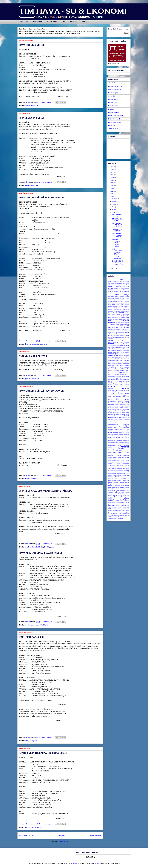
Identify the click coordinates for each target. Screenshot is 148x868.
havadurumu (121, 375)
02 (114, 280)
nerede (110, 431)
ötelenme (116, 442)
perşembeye (111, 449)
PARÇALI (126, 444)
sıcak (127, 462)
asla (109, 300)
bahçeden (122, 303)
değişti (123, 329)
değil (117, 327)
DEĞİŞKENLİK (112, 329)
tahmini (117, 477)
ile (112, 383)
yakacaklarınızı (120, 502)
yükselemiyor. (119, 517)
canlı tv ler (111, 319)
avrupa (122, 300)
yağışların (126, 497)
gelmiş (110, 359)
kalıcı (123, 394)
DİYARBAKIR (125, 334)
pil (118, 449)
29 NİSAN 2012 (124, 282)
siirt (121, 467)
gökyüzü (120, 360)
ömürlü (114, 439)
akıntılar (123, 288)
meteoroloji (124, 426)
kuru (127, 413)
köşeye (110, 413)
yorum (114, 515)
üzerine (122, 490)
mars (116, 419)
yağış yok (126, 495)
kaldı (120, 394)
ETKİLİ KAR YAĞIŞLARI (31, 637)
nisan (110, 432)
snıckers (119, 469)
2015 (112, 191)
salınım (110, 459)
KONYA (123, 411)
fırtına (110, 350)
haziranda (126, 376)
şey (128, 474)
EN (123, 344)
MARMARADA (125, 417)
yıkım (120, 512)
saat (114, 454)
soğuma (126, 470)
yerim (120, 510)
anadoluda (121, 293)
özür (113, 444)
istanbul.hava (125, 387)
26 (119, 282)
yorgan (110, 515)
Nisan (114, 204)
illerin (122, 383)
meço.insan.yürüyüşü (114, 424)
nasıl (121, 429)
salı (128, 457)
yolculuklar (126, 514)
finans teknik (116, 352)
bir (119, 311)
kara (118, 400)
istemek (121, 390)
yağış (115, 495)
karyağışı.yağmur (124, 404)
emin (117, 344)
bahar (117, 303)
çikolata (118, 326)
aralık (112, 297)
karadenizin (121, 401)
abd (109, 283)
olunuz (114, 437)
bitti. (126, 313)
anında (110, 295)
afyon (115, 285)
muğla (119, 428)
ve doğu (121, 492)
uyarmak (114, 487)
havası (127, 375)
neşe (123, 431)
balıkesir (127, 303)
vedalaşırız (111, 494)
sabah (123, 454)
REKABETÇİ (119, 451)
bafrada (114, 303)
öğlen (126, 437)
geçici (110, 357)
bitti (123, 313)
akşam (127, 288)
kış (128, 409)
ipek (122, 385)
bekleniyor (126, 308)
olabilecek (111, 434)
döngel (120, 337)
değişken (126, 327)
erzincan (121, 346)
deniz (120, 331)
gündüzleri (111, 365)
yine (128, 512)
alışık (110, 291)
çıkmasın (111, 326)
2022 (112, 172)
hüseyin (113, 380)
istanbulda (126, 389)
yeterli (127, 510)
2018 (112, 183)
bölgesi (110, 316)
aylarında (115, 301)
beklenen (121, 308)
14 (115, 280)
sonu (119, 472)
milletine (110, 428)
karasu (127, 401)
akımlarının (29, 625)
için (117, 381)
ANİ (113, 295)
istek (116, 390)
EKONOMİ (112, 344)
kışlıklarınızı (111, 411)
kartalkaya (111, 404)
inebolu (110, 385)
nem (128, 429)
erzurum (126, 346)
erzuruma (111, 347)
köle (128, 411)
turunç (116, 484)
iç (115, 381)
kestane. (127, 408)
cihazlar (125, 319)
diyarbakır (119, 334)
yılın (41, 827)
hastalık (114, 373)
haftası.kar (116, 370)
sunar (110, 474)
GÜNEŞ (117, 365)
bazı (117, 308)
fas (115, 349)
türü (125, 484)
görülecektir (115, 362)
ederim (119, 341)
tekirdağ (123, 479)
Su (64, 22)
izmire (30, 827)
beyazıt (110, 310)
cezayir (117, 319)
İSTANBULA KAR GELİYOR (33, 356)
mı (128, 426)
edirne (110, 342)
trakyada (111, 484)
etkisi (127, 347)
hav (118, 373)
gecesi (34, 344)
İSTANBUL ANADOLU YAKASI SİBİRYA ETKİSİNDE (46, 491)
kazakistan (111, 408)
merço (119, 426)
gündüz (120, 364)
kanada (127, 394)
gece (116, 354)
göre (127, 360)
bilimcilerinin (126, 310)
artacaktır (117, 298)
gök (116, 360)
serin (121, 462)
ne (124, 429)
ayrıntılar (120, 301)
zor (122, 518)
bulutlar (114, 318)
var (128, 490)
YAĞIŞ (120, 495)
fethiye (127, 349)
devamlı (122, 332)
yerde (117, 510)
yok (120, 513)
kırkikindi (119, 409)
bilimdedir (111, 311)
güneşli (122, 365)
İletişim (85, 22)
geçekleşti (126, 355)
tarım (114, 479)
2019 (112, 180)
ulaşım (123, 486)
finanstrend (112, 109)
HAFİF (123, 369)
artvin (125, 298)
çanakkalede (121, 323)
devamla (118, 332)
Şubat (114, 210)
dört (123, 337)
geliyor (28, 379)
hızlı (125, 378)
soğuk (123, 469)
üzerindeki (117, 490)
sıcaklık (118, 464)
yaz (128, 507)
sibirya (117, 465)
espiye (121, 347)
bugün (127, 316)
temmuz (120, 480)
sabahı (127, 454)
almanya (116, 291)
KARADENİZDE (112, 401)
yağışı (37, 827)
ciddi (121, 319)
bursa (127, 318)
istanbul (41, 547)
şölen (124, 475)
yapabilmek (112, 505)
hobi (128, 378)
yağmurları (119, 501)
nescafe (119, 431)
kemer (116, 408)
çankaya (127, 323)
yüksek (110, 517)
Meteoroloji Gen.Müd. (115, 119)
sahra (119, 457)
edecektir (111, 341)
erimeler (113, 346)
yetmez (115, 512)
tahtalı (127, 477)
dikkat (110, 334)
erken (117, 346)
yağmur (126, 499)
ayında (110, 301)
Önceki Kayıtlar (95, 835)
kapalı (110, 396)
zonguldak (118, 518)
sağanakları (126, 456)
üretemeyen (126, 489)
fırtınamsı (120, 351)
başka (122, 305)
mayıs (121, 419)
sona (113, 472)
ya (124, 494)
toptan (111, 482)
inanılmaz (126, 383)
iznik (109, 394)
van (125, 490)
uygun (118, 487)
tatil (116, 479)
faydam (119, 349)
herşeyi (116, 378)
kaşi (122, 406)
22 (128, 280)
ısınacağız (122, 380)
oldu (109, 436)
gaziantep (111, 354)
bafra (110, 303)
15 (117, 280)
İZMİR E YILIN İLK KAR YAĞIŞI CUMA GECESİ (43, 753)
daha (110, 327)
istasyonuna (111, 390)
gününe (122, 367)
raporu (114, 451)
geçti (113, 357)
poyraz (110, 451)
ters (124, 480)
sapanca (114, 460)
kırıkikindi (114, 409)
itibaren (110, 392)
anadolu (28, 547)
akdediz (127, 285)
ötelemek (119, 441)
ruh (128, 451)
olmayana (122, 436)
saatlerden (119, 454)
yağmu (121, 499)
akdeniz (111, 286)
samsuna (121, 459)
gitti (128, 359)
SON (110, 472)
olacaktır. (126, 434)
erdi (109, 346)
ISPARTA (111, 381)
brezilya (121, 316)
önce (119, 439)
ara (109, 297)
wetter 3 (121, 494)
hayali (114, 376)
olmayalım (117, 436)
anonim (122, 295)
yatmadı (124, 507)
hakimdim (122, 370)
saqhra (118, 460)
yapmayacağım (125, 505)
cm (128, 319)
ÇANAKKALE (113, 322)
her (113, 378)
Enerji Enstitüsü (113, 99)
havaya (110, 376)
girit (125, 359)
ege (118, 342)
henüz (110, 378)
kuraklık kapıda (121, 413)
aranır (116, 297)
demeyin (115, 331)
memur (28, 479)
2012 (112, 268)
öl (128, 437)
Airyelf (75, 863)
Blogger (97, 863)
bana (110, 305)
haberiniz (117, 369)
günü (39, 344)
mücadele (111, 429)
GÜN (110, 364)
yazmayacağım (116, 509)
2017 (112, 186)
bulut (110, 318)
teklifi (127, 479)
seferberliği (115, 462)
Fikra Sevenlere (113, 106)
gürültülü (127, 367)
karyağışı (117, 404)
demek (127, 329)
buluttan (123, 318)
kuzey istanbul (115, 416)
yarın (110, 507)
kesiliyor (121, 408)
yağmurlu (126, 501)
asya (112, 300)
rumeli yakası (112, 452)
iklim (109, 383)
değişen (121, 327)
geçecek (121, 355)
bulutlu (118, 318)
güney (127, 365)
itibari (114, 392)
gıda (118, 359)
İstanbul (119, 387)
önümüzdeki (112, 441)
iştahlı (127, 390)
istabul (127, 385)
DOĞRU (111, 335)
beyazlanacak (117, 310)
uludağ (127, 485)
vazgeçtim (111, 492)
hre (109, 380)
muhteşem (126, 428)
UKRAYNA (111, 485)
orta (122, 437)
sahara (115, 457)
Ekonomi (73, 22)
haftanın (110, 370)
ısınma (127, 380)
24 (111, 282)
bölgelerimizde (125, 314)
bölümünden (115, 316)
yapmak (118, 505)
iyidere (120, 392)
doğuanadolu (121, 336)
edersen (123, 341)
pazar (43, 344)
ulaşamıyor (118, 486)
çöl (128, 326)
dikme (114, 334)
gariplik (127, 352)
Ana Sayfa (24, 22)
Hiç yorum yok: (47, 103)
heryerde (121, 378)
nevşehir (127, 431)
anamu (127, 293)
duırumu (127, 337)
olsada (127, 436)
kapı (114, 396)
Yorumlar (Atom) (63, 842)
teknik (110, 480)
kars (127, 403)
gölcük (124, 360)
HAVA (33, 106)
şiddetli (110, 475)
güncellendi (115, 364)
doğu (115, 335)
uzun (121, 487)
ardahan (122, 297)
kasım (110, 406)
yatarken (119, 507)
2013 (112, 196)
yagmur (127, 494)
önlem (127, 439)
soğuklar (117, 470)
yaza (110, 509)
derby (110, 332)
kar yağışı (116, 398)
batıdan (114, 308)
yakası (52, 547)
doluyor (110, 337)
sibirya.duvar (116, 467)
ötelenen (110, 442)
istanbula (32, 186)
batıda (110, 308)
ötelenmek (121, 442)
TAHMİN (111, 477)
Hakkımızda (37, 22)
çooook (125, 326)
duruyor (117, 339)
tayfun (119, 479)
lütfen (110, 417)
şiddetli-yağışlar (117, 475)
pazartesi (126, 445)
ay (125, 300)
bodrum (114, 314)
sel (119, 462)
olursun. (118, 437)
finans (110, 352)
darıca (113, 327)
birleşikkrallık (112, 313)
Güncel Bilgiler (52, 22)
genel (114, 359)
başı (118, 305)
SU (122, 472)
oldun (112, 436)
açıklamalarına (118, 283)
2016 (112, 188)
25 (117, 282)
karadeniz (126, 400)
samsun (115, 459)
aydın (127, 300)
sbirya (127, 460)
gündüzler (126, 364)
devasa (127, 332)
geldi (27, 186)
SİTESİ (38, 106)
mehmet (111, 426)
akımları (111, 288)
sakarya (124, 457)
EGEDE (122, 342)
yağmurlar (111, 501)
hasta (110, 373)
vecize (127, 492)
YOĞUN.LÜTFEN (113, 514)
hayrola (121, 376)
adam (127, 283)
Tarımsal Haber (113, 129)
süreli (121, 474)
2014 (112, 194)
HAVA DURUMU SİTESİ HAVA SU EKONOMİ (42, 198)
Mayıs (114, 202)
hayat (117, 376)
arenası (36, 625)
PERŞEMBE (125, 447)
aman (120, 291)
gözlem (127, 362)
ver (115, 494)
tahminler (123, 477)
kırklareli (124, 409)
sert (124, 462)
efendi (114, 342)
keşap (110, 409)
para (118, 444)
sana (110, 460)
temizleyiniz (115, 480)
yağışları (34, 741)
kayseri (127, 406)
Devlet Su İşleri (113, 93)
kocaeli (118, 411)
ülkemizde (111, 489)
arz (128, 298)
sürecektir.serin (115, 474)
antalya (126, 295)
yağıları (110, 495)
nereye (115, 431)
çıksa (114, 326)
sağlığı (110, 457)
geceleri (111, 355)
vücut (117, 494)
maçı (114, 417)
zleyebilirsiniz (112, 518)
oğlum (127, 432)
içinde (127, 381)
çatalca (118, 324)
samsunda (126, 459)
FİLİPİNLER (126, 351)
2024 (112, 167)
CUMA (110, 321)
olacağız (116, 434)
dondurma (115, 337)
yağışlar (115, 497)
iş (124, 390)
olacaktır (121, 434)
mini (115, 428)
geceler (121, 354)
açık (113, 283)
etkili (27, 741)
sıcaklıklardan (112, 465)
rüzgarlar (126, 452)
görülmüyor (122, 362)
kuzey (118, 414)
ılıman (117, 380)
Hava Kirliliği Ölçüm (114, 112)
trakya (127, 482)
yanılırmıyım (118, 504)
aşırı (115, 300)
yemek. (110, 510)
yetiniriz (110, 512)
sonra (116, 472)
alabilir (116, 290)
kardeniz (110, 403)
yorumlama (119, 515)
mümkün (117, 429)
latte (120, 416)
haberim (110, 369)
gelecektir (121, 357)
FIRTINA (115, 351)
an (123, 291)
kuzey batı (123, 414)
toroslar (116, 482)
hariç (127, 370)
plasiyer (33, 479)
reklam (125, 451)
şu (128, 475)
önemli (123, 439)
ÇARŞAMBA (112, 324)
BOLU (118, 314)
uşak (110, 487)
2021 (112, 175)
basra (114, 305)
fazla (123, 349)
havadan (115, 375)
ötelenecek (126, 441)
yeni (114, 510)
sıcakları (110, 464)
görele (110, 362)
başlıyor (116, 306)
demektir (110, 331)
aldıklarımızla (126, 290)
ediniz (127, 341)
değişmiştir (119, 329)
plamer (122, 449)
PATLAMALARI (112, 445)
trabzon (122, 482)
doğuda (127, 335)
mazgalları (111, 421)
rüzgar (120, 452)
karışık (116, 403)
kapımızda (119, 396)
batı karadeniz (125, 306)
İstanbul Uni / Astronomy (116, 116)
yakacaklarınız (112, 502)
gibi (122, 359)
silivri (127, 467)
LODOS (126, 416)
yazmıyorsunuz (125, 509)
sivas (115, 469)
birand (122, 311)
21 (127, 280)
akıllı (128, 286)
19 (119, 280)
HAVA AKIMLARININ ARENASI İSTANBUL (41, 553)
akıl (124, 286)
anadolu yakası (113, 293)
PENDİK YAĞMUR (114, 447)
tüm (119, 484)
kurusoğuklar (112, 414)
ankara (117, 295)
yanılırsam (126, 504)
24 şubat (114, 282)
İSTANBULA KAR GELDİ (32, 118)
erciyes (127, 344)
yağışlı (110, 499)
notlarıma (122, 432)
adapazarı (111, 285)
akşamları (111, 290)
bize (109, 314)
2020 (112, 178)
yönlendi (127, 515)
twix (128, 484)
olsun (110, 437)
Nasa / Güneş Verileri (115, 122)
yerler (124, 510)
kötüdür (115, 413)
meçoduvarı (126, 424)
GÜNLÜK (111, 367)
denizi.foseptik (125, 331)
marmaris (111, 419)
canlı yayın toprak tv (115, 90)
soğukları (122, 470)
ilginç (114, 383)
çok (121, 326)
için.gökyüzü (122, 381)
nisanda (116, 432)
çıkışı (127, 324)
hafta (127, 369)
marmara (118, 417)
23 (109, 282)
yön (123, 515)
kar (37, 186)
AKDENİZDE (118, 286)
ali (112, 291)
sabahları (111, 456)
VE (46, 344)
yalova (110, 504)
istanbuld (118, 389)
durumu (28, 106)
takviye (110, 479)
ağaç (118, 285)
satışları (123, 460)
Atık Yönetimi (112, 83)
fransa (123, 352)
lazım (122, 416)
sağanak (118, 456)
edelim (116, 341)
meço (116, 421)
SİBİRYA (47, 547)
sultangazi (126, 472)
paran (122, 444)
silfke (124, 467)
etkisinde (35, 547)
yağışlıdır (116, 499)
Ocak (114, 212)
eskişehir (116, 347)
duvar (122, 339)
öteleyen (127, 442)
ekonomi (127, 342)
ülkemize (118, 489)
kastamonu (116, 406)
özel (109, 444)
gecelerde (126, 354)
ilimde (117, 383)
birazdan (28, 344)
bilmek (116, 311)
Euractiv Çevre (113, 103)
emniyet (120, 344)
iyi (117, 392)
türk (122, 484)
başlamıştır (111, 306)
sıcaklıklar (126, 464)
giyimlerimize (112, 360)
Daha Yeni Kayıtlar (27, 835)
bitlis (116, 313)
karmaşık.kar (122, 403)
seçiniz (110, 462)
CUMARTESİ (125, 321)
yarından (114, 507)
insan (116, 385)
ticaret (127, 480)
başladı (127, 305)
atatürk (118, 300)
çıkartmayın (123, 324)
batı (120, 306)
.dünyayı (110, 280)
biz (128, 313)
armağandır (111, 298)
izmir (124, 392)
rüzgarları (111, 454)
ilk (26, 827)
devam (113, 332)
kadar (113, 394)
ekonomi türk (112, 96)
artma (121, 298)
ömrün (110, 439)
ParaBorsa (112, 125)
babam (127, 301)
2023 (112, 169)
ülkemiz (127, 487)
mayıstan (126, 419)
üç (124, 487)
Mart (114, 207)
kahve (116, 394)
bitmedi (120, 313)
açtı (124, 283)
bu (124, 316)
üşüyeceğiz (111, 490)
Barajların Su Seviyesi (115, 86)
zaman (127, 517)
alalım (120, 290)
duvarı (127, 339)
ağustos (122, 285)
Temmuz (115, 199)
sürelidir (124, 474)
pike (116, 449)
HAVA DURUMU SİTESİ (32, 45)
